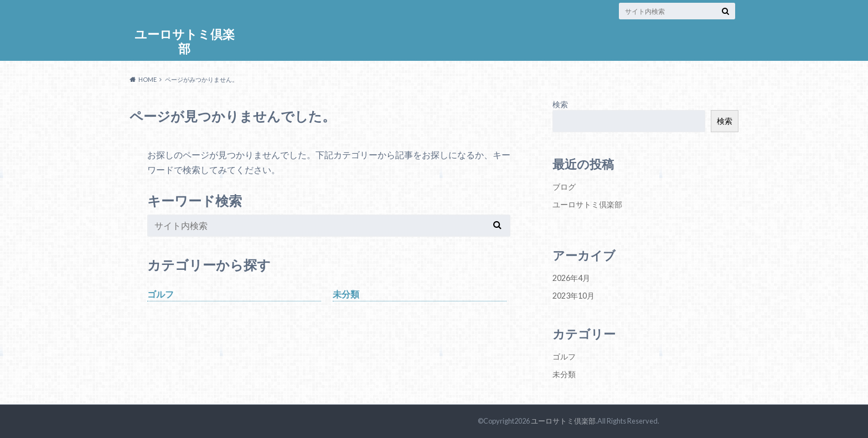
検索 (560, 104)
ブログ (564, 187)
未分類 (346, 294)
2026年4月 (571, 278)
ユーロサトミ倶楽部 (185, 41)
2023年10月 (573, 296)
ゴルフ (161, 294)
